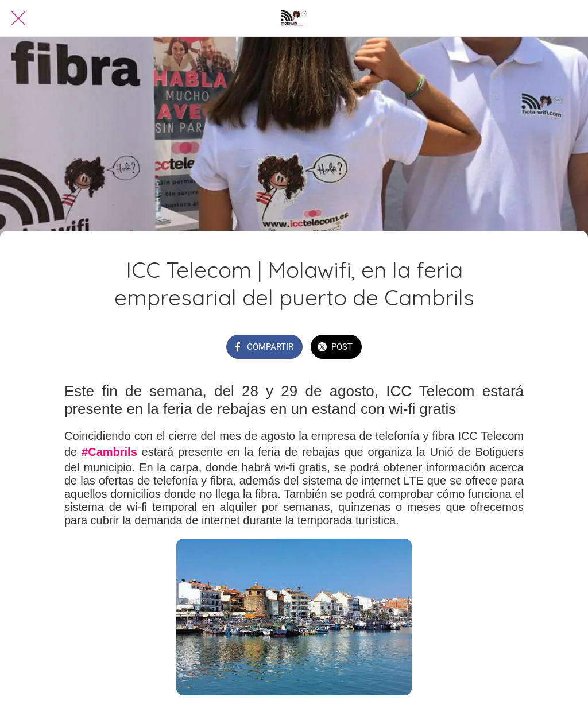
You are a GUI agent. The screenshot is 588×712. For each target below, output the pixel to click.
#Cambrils (109, 452)
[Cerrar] (18, 18)
